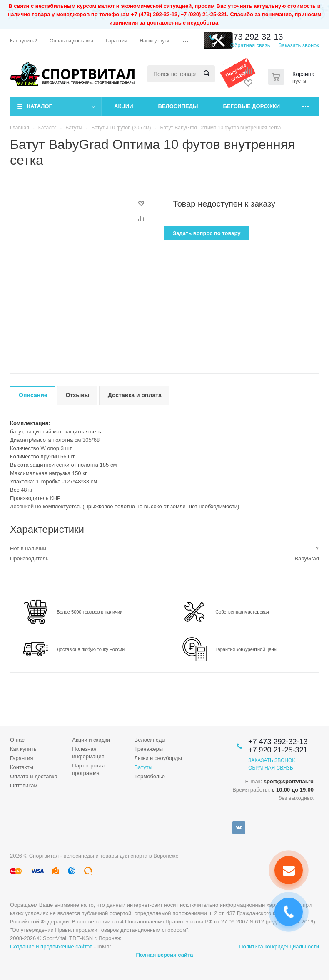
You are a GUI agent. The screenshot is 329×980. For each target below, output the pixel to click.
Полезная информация (88, 753)
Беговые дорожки (252, 106)
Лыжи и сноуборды (158, 758)
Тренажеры (149, 749)
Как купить (23, 749)
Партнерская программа (88, 769)
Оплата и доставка (34, 776)
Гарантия (21, 758)
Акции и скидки (91, 740)
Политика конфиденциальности (279, 947)
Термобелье (150, 776)
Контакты (22, 767)
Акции (124, 106)
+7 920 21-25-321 (278, 750)
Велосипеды (178, 106)
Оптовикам (24, 786)
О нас (17, 740)
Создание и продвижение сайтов (51, 947)
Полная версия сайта (164, 955)
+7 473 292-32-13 (250, 37)
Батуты (143, 767)
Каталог (40, 106)
